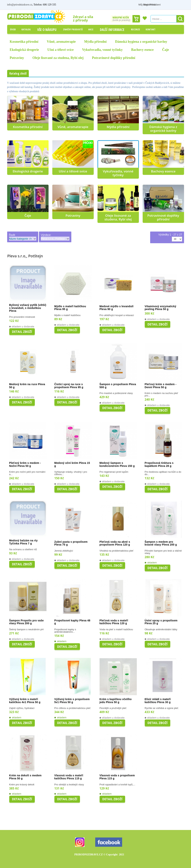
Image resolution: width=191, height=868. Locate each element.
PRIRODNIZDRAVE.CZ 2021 (99, 855)
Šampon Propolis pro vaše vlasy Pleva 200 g (27, 622)
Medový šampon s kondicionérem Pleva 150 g (117, 464)
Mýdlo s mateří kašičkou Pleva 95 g (70, 308)
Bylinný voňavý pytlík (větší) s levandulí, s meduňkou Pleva (28, 308)
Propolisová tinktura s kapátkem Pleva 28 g (159, 464)
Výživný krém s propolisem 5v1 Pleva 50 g (72, 701)
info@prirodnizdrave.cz (20, 5)
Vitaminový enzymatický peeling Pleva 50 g (161, 308)
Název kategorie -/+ (21, 239)
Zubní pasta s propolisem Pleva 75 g (71, 543)
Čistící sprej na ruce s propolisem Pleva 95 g (69, 386)
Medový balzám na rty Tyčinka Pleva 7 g (24, 542)
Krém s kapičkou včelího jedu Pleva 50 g (116, 701)
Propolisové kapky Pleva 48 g (72, 622)
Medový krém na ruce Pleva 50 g (27, 386)
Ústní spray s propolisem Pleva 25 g (161, 622)
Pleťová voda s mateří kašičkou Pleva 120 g (114, 622)
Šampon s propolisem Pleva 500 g (118, 386)
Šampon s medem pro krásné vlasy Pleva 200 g (161, 543)
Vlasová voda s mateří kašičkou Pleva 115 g (69, 777)
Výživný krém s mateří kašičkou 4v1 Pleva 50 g (25, 701)
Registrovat (178, 5)
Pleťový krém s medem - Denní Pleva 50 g (161, 386)
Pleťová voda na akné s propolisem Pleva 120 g (115, 543)
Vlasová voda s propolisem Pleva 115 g (117, 777)
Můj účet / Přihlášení (156, 5)
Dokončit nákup (136, 19)
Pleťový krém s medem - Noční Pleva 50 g (25, 464)
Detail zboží (22, 332)
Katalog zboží (18, 73)
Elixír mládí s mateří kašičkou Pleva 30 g (158, 701)
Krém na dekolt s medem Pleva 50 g (25, 777)
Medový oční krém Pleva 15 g (72, 464)
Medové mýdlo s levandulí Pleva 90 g (117, 308)
